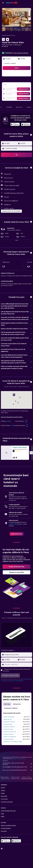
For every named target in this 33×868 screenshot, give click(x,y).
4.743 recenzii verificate (21, 53)
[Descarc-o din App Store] (26, 125)
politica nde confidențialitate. (16, 681)
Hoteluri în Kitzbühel (9, 727)
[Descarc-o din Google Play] (15, 125)
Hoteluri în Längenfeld (10, 737)
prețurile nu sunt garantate (19, 759)
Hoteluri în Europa (15, 777)
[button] (3, 3)
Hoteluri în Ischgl (8, 729)
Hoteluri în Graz (8, 724)
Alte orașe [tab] (7, 704)
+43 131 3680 (6, 50)
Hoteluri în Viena (5, 779)
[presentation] (26, 124)
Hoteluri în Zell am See (10, 732)
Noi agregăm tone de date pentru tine (17, 767)
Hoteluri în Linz (7, 719)
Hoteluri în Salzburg (9, 717)
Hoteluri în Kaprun (8, 734)
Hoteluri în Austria (26, 777)
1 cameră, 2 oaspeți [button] (10, 63)
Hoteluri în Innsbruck (9, 722)
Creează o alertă (13, 524)
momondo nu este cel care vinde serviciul (17, 764)
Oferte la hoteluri (5, 777)
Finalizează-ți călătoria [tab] (11, 708)
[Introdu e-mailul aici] (18, 665)
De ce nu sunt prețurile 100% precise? (17, 770)
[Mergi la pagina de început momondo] (12, 3)
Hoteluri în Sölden (8, 739)
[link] (17, 534)
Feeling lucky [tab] (17, 704)
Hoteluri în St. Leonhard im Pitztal (13, 742)
